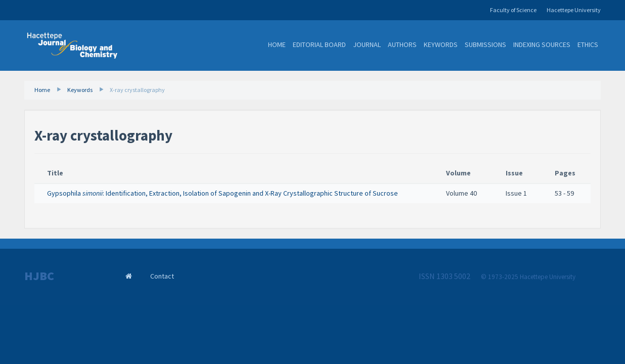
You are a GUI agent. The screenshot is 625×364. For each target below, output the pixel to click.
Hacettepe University (574, 10)
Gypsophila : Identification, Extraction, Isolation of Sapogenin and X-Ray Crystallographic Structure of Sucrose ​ (223, 193)
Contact (162, 276)
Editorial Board (319, 44)
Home (277, 44)
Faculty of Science (513, 10)
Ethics (588, 44)
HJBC (39, 276)
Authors (402, 44)
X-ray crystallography (137, 90)
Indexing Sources (542, 44)
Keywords (441, 44)
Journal (367, 44)
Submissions (485, 44)
